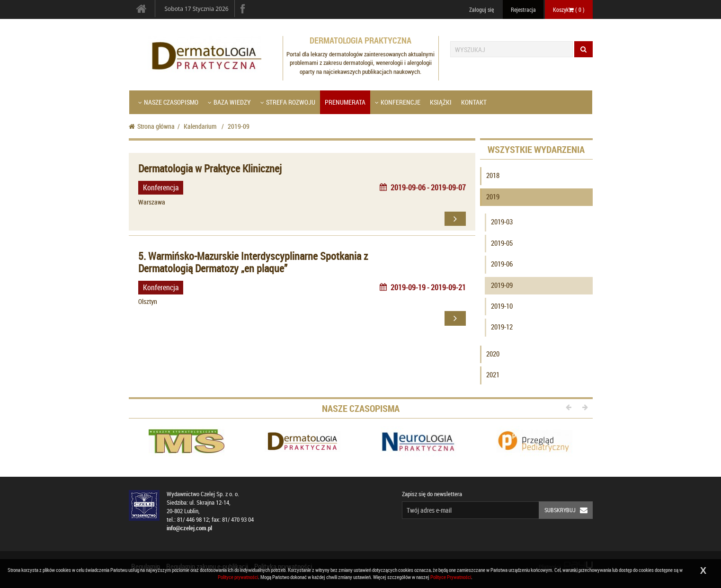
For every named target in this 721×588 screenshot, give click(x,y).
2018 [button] (493, 175)
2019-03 (502, 222)
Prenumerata (345, 102)
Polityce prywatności (238, 577)
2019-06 (502, 264)
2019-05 (502, 243)
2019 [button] (493, 196)
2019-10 (502, 306)
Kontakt (474, 102)
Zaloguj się (481, 9)
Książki (441, 102)
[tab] (536, 178)
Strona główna (152, 126)
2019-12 (502, 327)
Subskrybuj (569, 510)
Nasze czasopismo (168, 102)
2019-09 (502, 285)
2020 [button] (493, 354)
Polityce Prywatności (451, 577)
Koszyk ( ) (569, 9)
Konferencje (398, 102)
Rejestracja (523, 9)
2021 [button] (493, 374)
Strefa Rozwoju (288, 102)
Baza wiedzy (229, 102)
